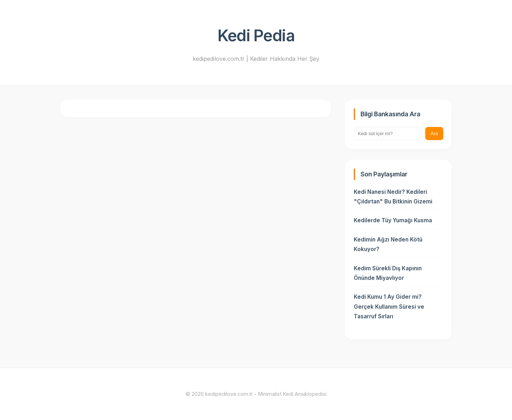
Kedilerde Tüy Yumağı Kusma (393, 220)
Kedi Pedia (256, 36)
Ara (434, 134)
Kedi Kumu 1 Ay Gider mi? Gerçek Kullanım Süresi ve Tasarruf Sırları (389, 307)
